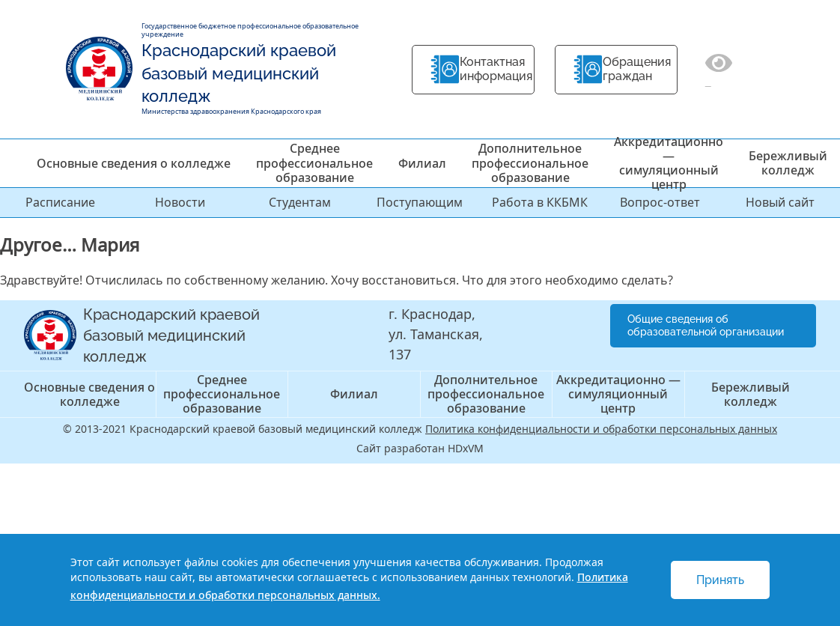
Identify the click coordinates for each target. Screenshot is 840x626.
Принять (720, 580)
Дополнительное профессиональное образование (530, 162)
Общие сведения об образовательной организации (706, 325)
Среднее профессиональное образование (314, 162)
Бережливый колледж (788, 163)
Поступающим (420, 202)
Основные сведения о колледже (134, 163)
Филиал (422, 163)
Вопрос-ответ (660, 202)
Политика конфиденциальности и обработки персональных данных (601, 429)
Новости (180, 202)
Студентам (300, 202)
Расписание (60, 202)
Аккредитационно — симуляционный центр (669, 163)
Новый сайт (780, 202)
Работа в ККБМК (540, 202)
